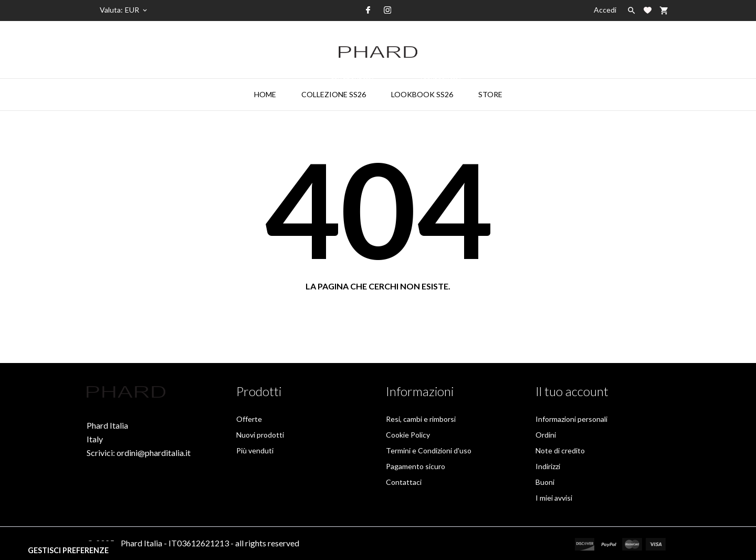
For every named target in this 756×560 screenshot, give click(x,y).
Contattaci (404, 482)
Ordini (546, 435)
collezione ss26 (339, 89)
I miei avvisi (554, 498)
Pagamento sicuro (416, 466)
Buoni (545, 482)
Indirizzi (548, 466)
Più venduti (255, 450)
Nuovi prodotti (260, 435)
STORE (490, 94)
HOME (265, 94)
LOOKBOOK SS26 (427, 89)
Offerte (249, 419)
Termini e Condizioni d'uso (429, 450)
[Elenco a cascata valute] (137, 10)
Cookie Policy (408, 435)
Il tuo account (572, 391)
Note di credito (560, 450)
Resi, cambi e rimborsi (421, 419)
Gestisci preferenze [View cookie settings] (68, 550)
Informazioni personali (571, 419)
